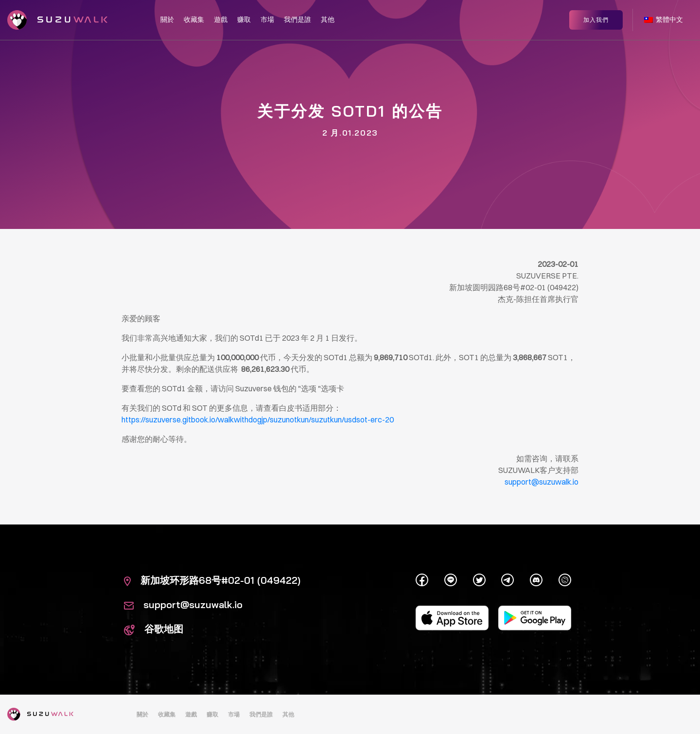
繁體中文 (664, 18)
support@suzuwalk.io (183, 604)
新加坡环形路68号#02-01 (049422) (212, 580)
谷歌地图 (154, 629)
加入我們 (596, 18)
